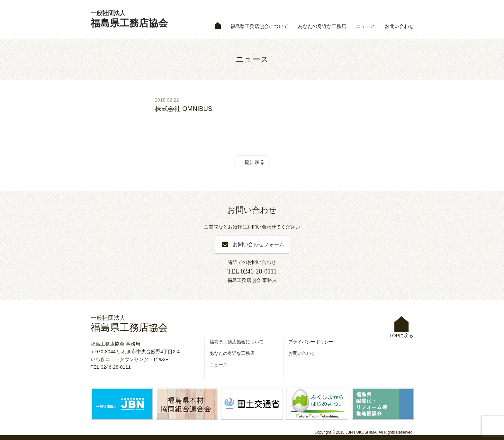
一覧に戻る (252, 162)
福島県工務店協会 (129, 19)
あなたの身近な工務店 (322, 26)
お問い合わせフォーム (258, 244)
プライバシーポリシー (311, 342)
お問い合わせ (399, 26)
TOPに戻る (401, 327)
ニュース (365, 26)
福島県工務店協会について (259, 26)
